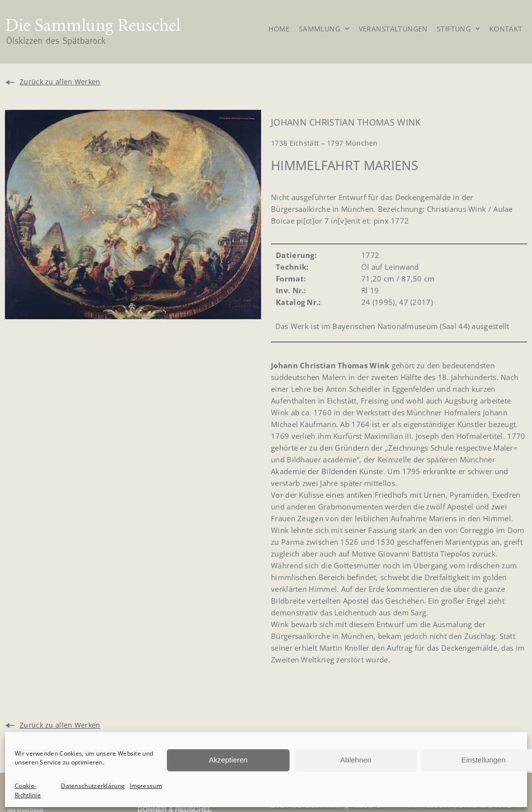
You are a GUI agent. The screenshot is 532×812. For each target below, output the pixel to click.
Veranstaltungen (393, 29)
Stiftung (459, 30)
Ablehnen (356, 760)
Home (279, 29)
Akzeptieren (228, 760)
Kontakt (506, 29)
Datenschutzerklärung (93, 786)
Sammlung (324, 30)
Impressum (146, 786)
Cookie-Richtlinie (28, 790)
